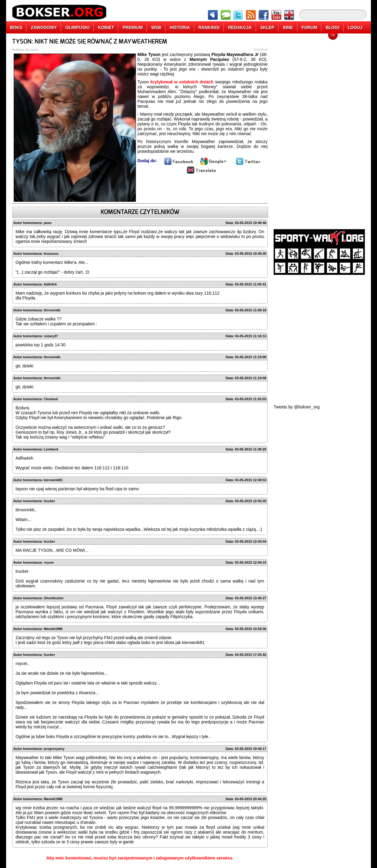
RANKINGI (209, 27)
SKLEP (267, 27)
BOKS (16, 27)
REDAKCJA (240, 27)
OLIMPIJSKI (77, 27)
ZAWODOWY (44, 27)
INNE (288, 27)
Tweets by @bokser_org (297, 407)
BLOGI (332, 27)
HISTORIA (180, 27)
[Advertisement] (319, 129)
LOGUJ (355, 27)
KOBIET (106, 27)
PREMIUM (133, 27)
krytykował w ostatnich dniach (182, 82)
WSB (156, 27)
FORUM (309, 27)
